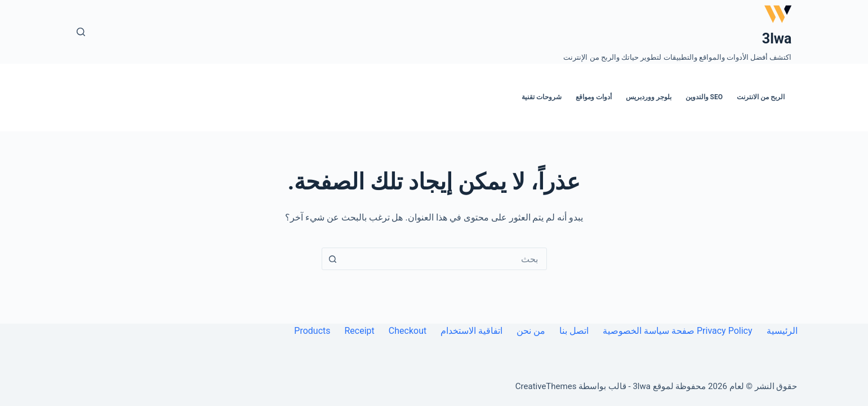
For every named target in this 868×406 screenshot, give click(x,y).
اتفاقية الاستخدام (471, 331)
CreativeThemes (546, 386)
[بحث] (81, 32)
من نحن (531, 331)
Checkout (408, 331)
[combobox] (445, 259)
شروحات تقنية (542, 97)
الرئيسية (782, 331)
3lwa (777, 39)
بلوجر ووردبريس (649, 97)
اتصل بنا (574, 331)
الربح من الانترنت (761, 97)
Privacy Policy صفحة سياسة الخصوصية (677, 331)
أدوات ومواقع (594, 97)
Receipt (360, 331)
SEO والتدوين (704, 97)
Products (312, 331)
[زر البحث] (333, 259)
